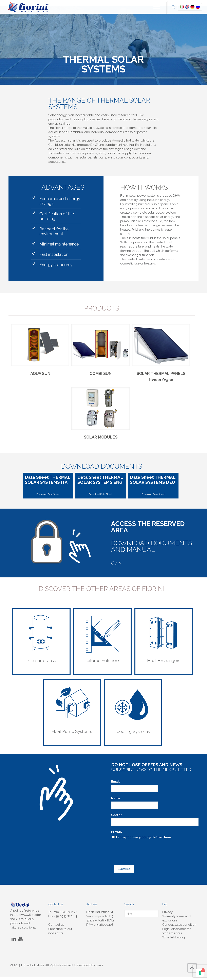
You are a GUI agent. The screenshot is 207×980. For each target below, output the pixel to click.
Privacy (117, 838)
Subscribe (122, 873)
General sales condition (179, 928)
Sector (116, 821)
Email (115, 788)
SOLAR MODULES (101, 443)
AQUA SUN (40, 377)
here (168, 844)
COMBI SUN (101, 377)
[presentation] (142, 855)
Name (116, 805)
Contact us (56, 928)
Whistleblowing (174, 941)
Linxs (99, 969)
